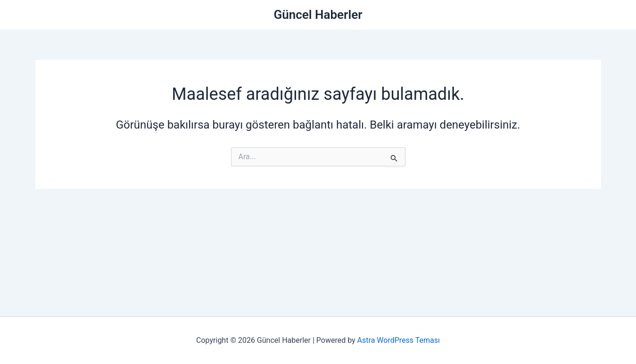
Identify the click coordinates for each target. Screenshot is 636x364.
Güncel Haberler (318, 15)
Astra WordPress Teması (399, 340)
